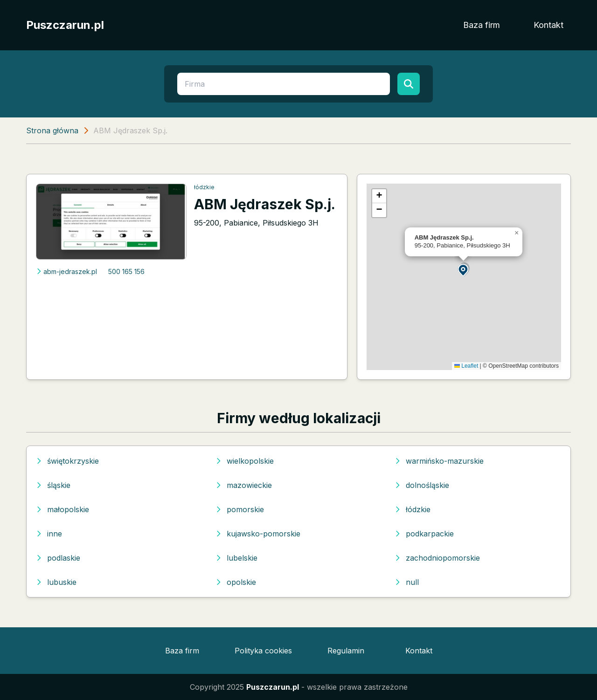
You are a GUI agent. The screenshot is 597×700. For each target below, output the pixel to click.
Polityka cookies (263, 651)
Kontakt (548, 25)
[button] (464, 270)
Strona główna (52, 130)
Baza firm (482, 25)
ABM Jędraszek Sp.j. (265, 204)
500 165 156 (126, 271)
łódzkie (204, 187)
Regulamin (346, 651)
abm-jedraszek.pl (66, 271)
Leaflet (466, 366)
